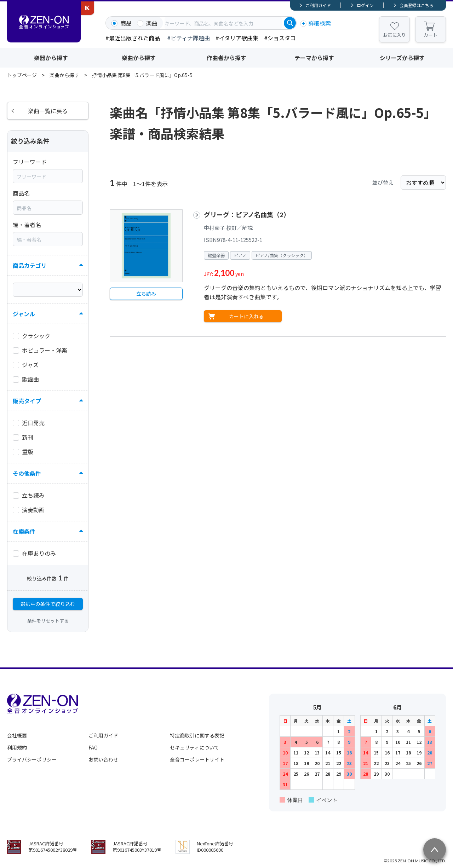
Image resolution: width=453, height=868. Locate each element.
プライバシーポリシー (32, 759)
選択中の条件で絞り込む (48, 604)
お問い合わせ (103, 759)
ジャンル (24, 314)
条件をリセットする (48, 621)
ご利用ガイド (318, 5)
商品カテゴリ (30, 265)
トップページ (22, 75)
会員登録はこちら (417, 5)
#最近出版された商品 (133, 38)
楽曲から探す (139, 58)
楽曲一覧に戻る (48, 111)
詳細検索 (320, 23)
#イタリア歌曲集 (237, 38)
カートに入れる (246, 316)
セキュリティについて (194, 747)
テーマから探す (314, 58)
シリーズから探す (402, 58)
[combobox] (223, 23)
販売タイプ (27, 401)
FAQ (93, 747)
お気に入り (394, 35)
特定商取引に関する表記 (197, 735)
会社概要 (17, 735)
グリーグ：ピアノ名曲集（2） (247, 214)
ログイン (365, 5)
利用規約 (17, 747)
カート (431, 35)
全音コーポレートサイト (197, 759)
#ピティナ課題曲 (188, 38)
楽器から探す (51, 58)
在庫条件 (24, 531)
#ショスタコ (280, 38)
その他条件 (27, 473)
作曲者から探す (226, 58)
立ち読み (146, 294)
